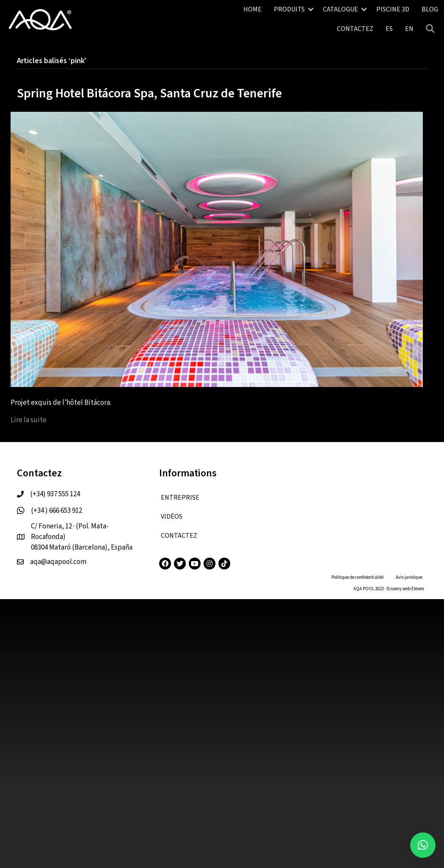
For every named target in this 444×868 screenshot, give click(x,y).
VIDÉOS (172, 517)
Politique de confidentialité (357, 577)
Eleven (418, 589)
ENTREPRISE (180, 498)
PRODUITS (289, 9)
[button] (423, 845)
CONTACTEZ (355, 29)
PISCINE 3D (393, 9)
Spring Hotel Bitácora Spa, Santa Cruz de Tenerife (149, 93)
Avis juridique (409, 577)
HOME (252, 9)
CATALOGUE (341, 9)
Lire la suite (29, 420)
